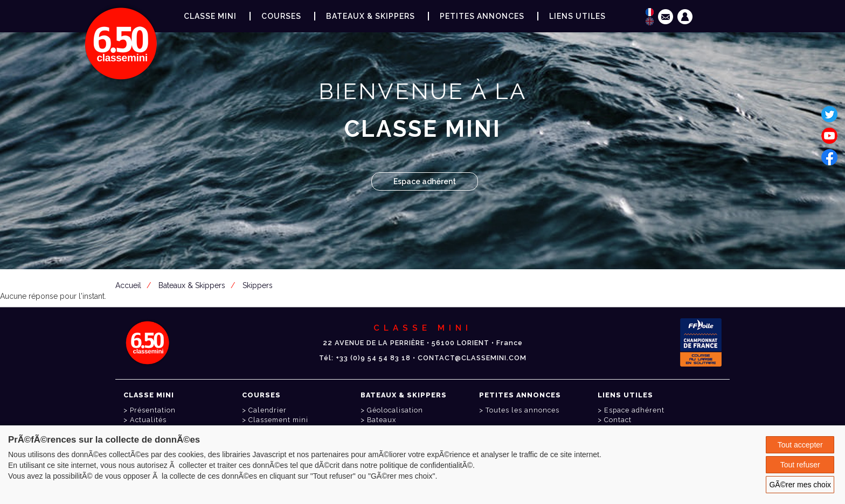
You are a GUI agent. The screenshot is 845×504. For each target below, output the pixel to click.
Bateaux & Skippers (370, 16)
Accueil (128, 285)
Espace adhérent (425, 181)
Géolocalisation (395, 410)
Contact (618, 420)
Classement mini (278, 420)
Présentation (153, 410)
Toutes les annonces (522, 410)
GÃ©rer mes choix (800, 485)
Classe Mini (210, 16)
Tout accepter (800, 445)
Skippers (258, 285)
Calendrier (268, 410)
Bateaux (382, 420)
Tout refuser (800, 465)
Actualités (148, 420)
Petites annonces (482, 16)
